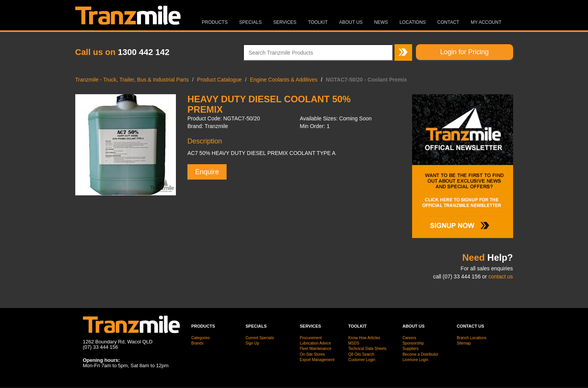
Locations (412, 22)
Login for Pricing (464, 52)
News (381, 22)
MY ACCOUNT (486, 22)
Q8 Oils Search (361, 354)
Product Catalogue (219, 80)
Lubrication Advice (315, 343)
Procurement (311, 338)
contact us (501, 276)
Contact (448, 22)
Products (214, 22)
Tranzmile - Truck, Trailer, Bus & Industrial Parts (132, 80)
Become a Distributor (420, 354)
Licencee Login (415, 360)
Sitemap (464, 343)
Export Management (317, 360)
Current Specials (260, 338)
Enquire (207, 172)
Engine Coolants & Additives (284, 80)
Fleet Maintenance (315, 349)
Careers (409, 338)
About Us (351, 22)
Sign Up (252, 343)
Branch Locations (471, 338)
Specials (251, 22)
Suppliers (411, 349)
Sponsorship (413, 343)
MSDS (354, 343)
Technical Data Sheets (368, 349)
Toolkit (318, 22)
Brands (197, 343)
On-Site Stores (312, 354)
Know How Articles (364, 338)
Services (285, 22)
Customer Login (362, 360)
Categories (200, 338)
